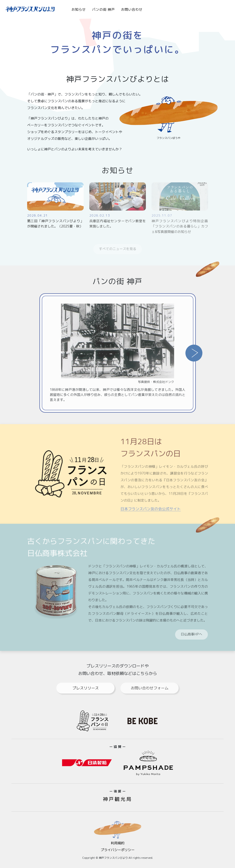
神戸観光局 (117, 799)
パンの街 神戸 (103, 9)
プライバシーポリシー (118, 850)
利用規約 (118, 843)
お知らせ (79, 9)
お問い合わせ (132, 9)
